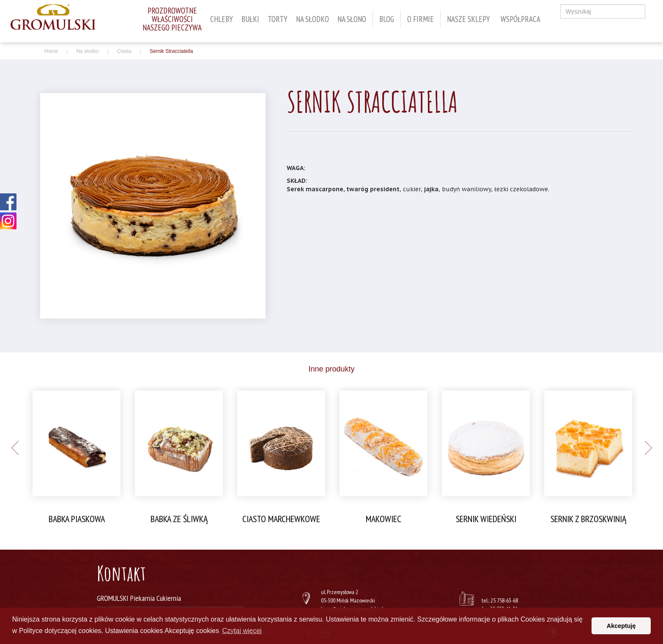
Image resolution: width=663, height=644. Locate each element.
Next (648, 448)
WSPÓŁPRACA (521, 19)
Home (51, 51)
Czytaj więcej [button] (242, 631)
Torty (278, 19)
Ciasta (124, 51)
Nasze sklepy (468, 19)
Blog (387, 19)
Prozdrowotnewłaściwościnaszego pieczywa (172, 19)
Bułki (250, 19)
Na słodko (312, 19)
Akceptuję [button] (621, 626)
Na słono (352, 19)
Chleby (222, 19)
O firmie (421, 19)
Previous (15, 448)
